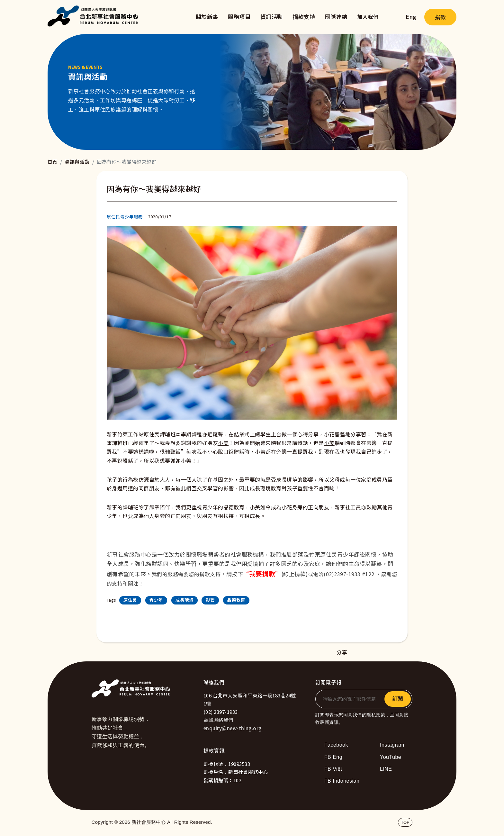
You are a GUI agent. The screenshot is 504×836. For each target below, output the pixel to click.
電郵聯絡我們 (218, 720)
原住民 (130, 600)
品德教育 (236, 600)
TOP (405, 822)
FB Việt (333, 769)
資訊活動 (272, 17)
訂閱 (398, 699)
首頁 (53, 162)
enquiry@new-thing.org (233, 728)
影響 (210, 600)
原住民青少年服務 (125, 217)
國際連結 (336, 17)
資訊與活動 (77, 162)
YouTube (391, 757)
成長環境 (184, 600)
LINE (386, 769)
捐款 (440, 17)
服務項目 (239, 17)
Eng (411, 17)
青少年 (156, 600)
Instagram (392, 745)
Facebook (336, 745)
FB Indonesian (342, 781)
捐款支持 (304, 17)
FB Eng (333, 757)
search (392, 17)
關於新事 (207, 17)
